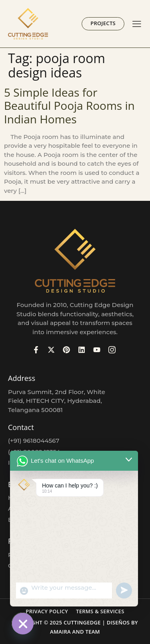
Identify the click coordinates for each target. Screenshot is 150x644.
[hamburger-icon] (137, 25)
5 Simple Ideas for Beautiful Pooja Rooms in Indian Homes (69, 106)
